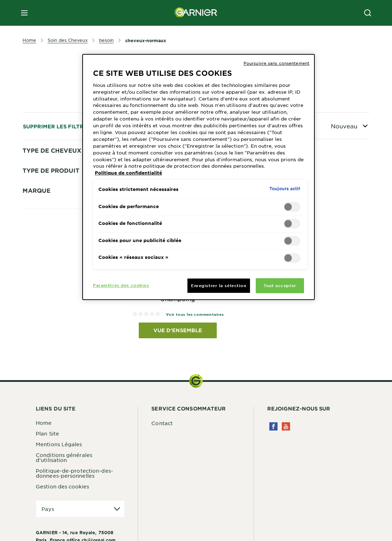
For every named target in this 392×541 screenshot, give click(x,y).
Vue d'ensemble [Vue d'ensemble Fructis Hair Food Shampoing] (178, 331)
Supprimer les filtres (57, 126)
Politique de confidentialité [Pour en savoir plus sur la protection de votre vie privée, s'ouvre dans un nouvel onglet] (128, 173)
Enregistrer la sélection (219, 285)
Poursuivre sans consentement (276, 63)
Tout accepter (280, 285)
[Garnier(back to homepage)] (196, 13)
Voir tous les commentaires (195, 314)
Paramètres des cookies (121, 285)
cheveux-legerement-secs (67, 213)
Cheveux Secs (46, 251)
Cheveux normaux (57, 226)
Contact (162, 424)
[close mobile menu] (24, 13)
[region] (199, 177)
